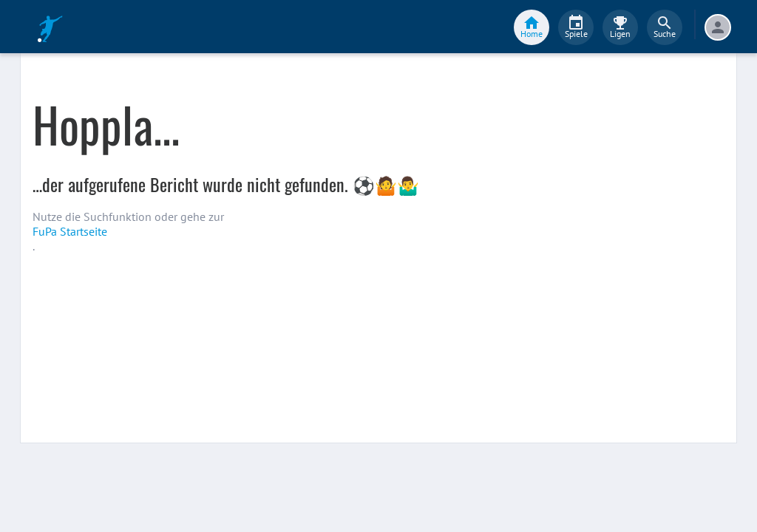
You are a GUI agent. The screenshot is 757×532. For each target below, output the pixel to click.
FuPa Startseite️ (70, 231)
